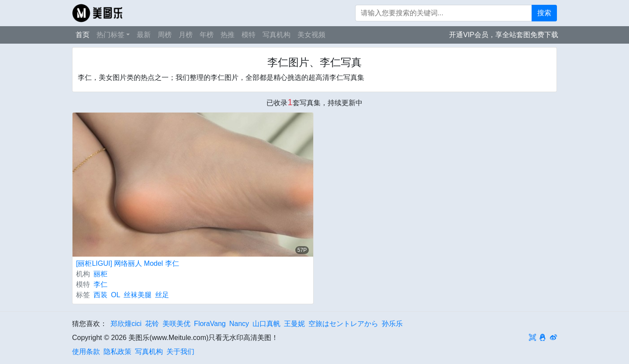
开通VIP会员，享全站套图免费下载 (504, 35)
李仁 (100, 284)
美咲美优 (176, 324)
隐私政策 (118, 352)
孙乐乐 (392, 324)
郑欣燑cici (126, 324)
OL (116, 295)
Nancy (239, 324)
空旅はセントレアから (343, 324)
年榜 (207, 35)
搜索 (544, 13)
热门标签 (111, 35)
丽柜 (100, 274)
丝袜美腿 (138, 295)
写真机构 (276, 35)
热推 (228, 35)
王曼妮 (294, 324)
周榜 (165, 35)
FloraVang (210, 324)
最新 (144, 35)
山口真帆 (266, 324)
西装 (100, 295)
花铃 (152, 324)
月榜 (186, 35)
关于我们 (180, 352)
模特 (249, 35)
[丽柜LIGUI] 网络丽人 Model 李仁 (128, 263)
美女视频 (311, 35)
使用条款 (86, 352)
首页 (83, 35)
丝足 (162, 295)
